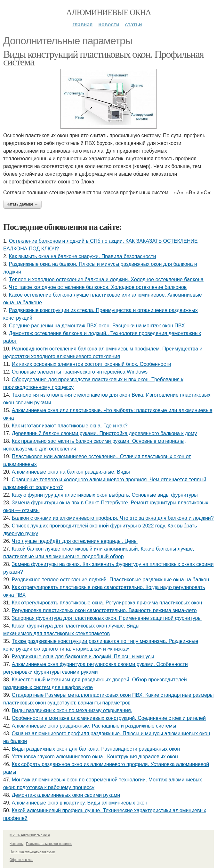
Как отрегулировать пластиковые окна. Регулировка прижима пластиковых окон (107, 603)
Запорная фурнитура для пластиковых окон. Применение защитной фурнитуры (107, 618)
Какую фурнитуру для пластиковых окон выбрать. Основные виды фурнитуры (105, 495)
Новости (109, 25)
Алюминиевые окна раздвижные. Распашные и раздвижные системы (94, 726)
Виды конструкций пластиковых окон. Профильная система (103, 58)
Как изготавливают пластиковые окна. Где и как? (70, 426)
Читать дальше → (22, 204)
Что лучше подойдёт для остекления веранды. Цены (75, 541)
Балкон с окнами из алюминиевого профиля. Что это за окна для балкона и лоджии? (113, 518)
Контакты (16, 844)
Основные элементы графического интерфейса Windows (80, 372)
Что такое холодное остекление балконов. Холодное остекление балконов (98, 287)
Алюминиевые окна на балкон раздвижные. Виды (71, 472)
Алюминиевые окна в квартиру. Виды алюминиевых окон (80, 803)
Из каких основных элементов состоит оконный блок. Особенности (92, 364)
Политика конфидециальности (32, 851)
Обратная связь (21, 860)
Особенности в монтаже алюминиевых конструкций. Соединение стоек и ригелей (109, 718)
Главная (82, 25)
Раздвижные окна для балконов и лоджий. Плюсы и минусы (83, 657)
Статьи (134, 25)
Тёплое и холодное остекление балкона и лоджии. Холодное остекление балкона (106, 279)
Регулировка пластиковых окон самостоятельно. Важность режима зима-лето (104, 610)
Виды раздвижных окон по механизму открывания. (72, 710)
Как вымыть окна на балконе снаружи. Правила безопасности (83, 256)
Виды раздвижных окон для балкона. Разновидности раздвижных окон (96, 749)
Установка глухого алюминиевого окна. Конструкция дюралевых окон (95, 757)
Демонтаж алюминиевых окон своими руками (66, 795)
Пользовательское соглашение (49, 844)
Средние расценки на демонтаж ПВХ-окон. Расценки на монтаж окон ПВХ (97, 326)
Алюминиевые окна (108, 12)
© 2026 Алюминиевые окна (30, 835)
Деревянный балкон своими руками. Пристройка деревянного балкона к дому (104, 433)
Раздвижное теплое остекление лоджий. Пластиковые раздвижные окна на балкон (111, 580)
